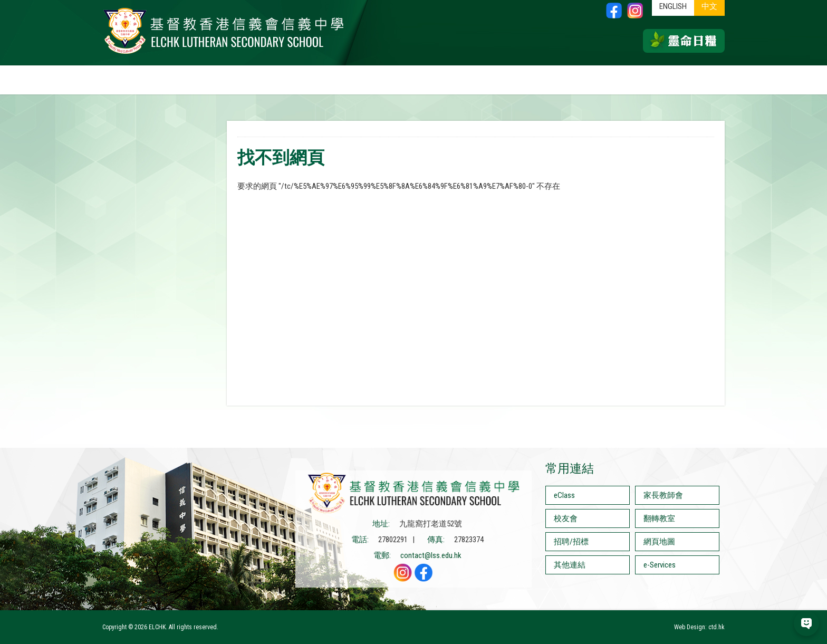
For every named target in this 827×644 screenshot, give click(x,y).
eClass (564, 495)
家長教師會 (663, 495)
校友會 (566, 518)
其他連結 (570, 565)
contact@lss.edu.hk (431, 555)
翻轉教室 (659, 518)
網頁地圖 (659, 542)
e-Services (660, 565)
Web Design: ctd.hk (699, 627)
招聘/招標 (571, 542)
